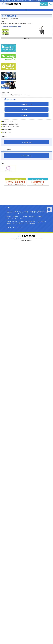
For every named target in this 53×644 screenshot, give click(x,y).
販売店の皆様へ (43, 222)
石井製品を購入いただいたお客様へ (41, 213)
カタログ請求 (19, 218)
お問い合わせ (10, 218)
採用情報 (40, 217)
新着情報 (9, 227)
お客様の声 (17, 217)
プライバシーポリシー (48, 1)
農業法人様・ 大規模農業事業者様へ (11, 124)
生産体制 (32, 217)
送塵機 (2, 22)
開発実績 (9, 224)
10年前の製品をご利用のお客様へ (28, 222)
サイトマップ (40, 1)
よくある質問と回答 (19, 224)
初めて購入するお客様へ (8, 122)
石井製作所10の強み (7, 129)
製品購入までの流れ (7, 132)
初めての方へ (10, 211)
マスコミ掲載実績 (31, 224)
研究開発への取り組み (12, 222)
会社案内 (25, 217)
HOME (8, 208)
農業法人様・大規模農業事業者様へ (39, 211)
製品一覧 (9, 217)
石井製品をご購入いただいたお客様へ (11, 127)
